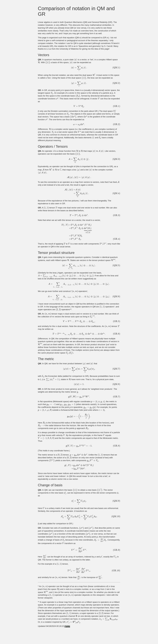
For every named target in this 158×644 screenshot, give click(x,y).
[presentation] (80, 38)
